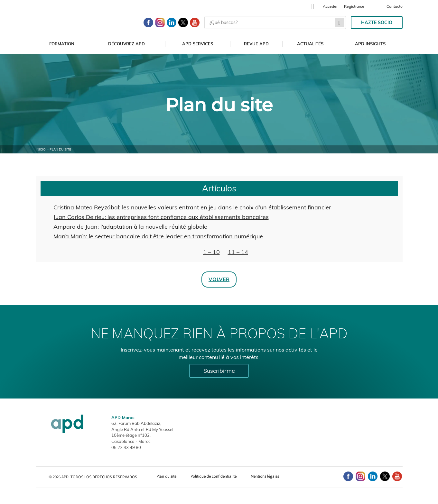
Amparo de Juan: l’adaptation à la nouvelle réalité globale (130, 227)
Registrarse (354, 6)
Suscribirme (219, 371)
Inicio (41, 149)
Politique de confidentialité (214, 476)
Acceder (330, 6)
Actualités (310, 44)
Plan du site (166, 476)
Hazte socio (377, 23)
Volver (219, 279)
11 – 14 (238, 252)
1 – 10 (211, 252)
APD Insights (370, 44)
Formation (62, 44)
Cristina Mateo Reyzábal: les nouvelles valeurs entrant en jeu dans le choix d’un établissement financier (192, 207)
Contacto (395, 6)
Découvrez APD (126, 44)
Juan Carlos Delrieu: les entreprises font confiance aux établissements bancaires (161, 217)
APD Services (198, 44)
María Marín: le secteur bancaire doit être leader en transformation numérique (158, 236)
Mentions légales (265, 476)
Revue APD (256, 44)
